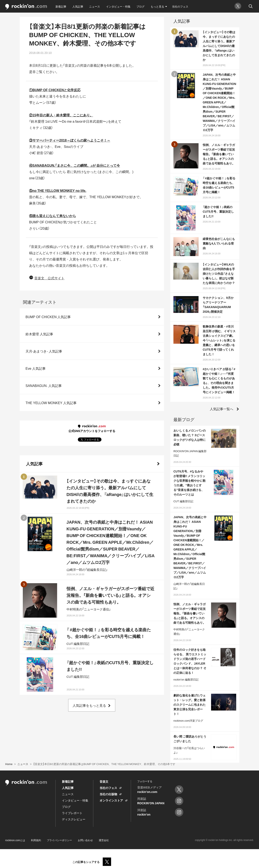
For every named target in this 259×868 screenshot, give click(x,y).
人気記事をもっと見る (89, 705)
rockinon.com (26, 7)
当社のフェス (180, 6)
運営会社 (104, 840)
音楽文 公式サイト (49, 278)
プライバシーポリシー (59, 840)
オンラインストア (111, 800)
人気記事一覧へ (222, 409)
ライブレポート (72, 813)
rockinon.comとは (15, 840)
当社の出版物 (108, 794)
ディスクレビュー (74, 819)
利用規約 (36, 840)
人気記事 (78, 6)
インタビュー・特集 (118, 6)
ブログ (140, 6)
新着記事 (61, 6)
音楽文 (104, 781)
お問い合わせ (85, 840)
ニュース (95, 6)
